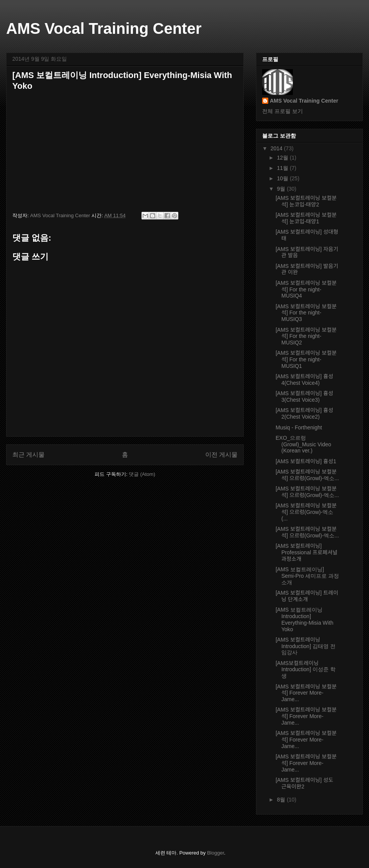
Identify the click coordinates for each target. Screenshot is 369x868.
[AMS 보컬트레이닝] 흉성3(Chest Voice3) (304, 397)
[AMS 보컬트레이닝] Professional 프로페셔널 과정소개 (307, 552)
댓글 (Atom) (142, 474)
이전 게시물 (221, 455)
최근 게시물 (28, 455)
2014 (277, 148)
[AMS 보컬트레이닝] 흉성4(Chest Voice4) (304, 380)
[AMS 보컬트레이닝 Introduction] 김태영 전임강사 (306, 646)
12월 (283, 158)
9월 (282, 189)
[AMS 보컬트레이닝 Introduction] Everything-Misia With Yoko (304, 619)
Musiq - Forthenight (299, 427)
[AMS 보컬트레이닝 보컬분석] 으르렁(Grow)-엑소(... (306, 512)
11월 (283, 168)
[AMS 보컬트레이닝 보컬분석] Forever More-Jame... (306, 693)
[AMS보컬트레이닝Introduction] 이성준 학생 (306, 670)
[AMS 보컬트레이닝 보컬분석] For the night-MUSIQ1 (306, 359)
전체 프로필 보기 (283, 111)
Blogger (216, 853)
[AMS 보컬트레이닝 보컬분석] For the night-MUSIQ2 (306, 336)
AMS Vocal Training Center (104, 28)
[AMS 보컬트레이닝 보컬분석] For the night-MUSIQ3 (306, 313)
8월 (282, 800)
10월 (283, 178)
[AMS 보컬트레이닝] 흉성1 (306, 461)
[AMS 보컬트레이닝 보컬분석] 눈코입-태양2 (306, 201)
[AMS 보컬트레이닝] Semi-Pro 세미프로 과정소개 (307, 576)
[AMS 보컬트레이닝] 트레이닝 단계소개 (307, 596)
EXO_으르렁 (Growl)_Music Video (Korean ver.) (303, 444)
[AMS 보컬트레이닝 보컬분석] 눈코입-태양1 (306, 218)
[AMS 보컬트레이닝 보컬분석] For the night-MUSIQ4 (306, 289)
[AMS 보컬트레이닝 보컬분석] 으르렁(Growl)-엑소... (307, 475)
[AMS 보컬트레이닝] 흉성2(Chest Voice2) (304, 413)
